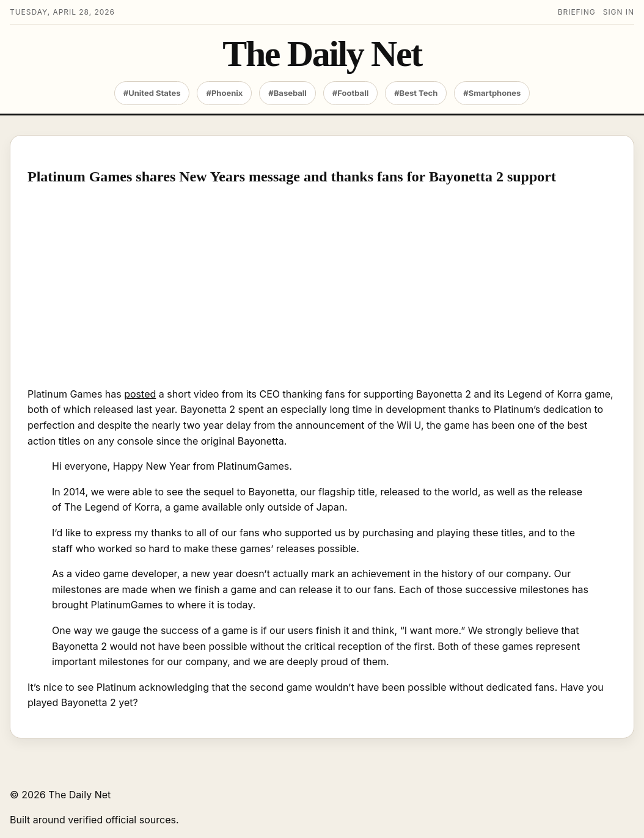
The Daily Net (322, 54)
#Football (350, 93)
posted (140, 394)
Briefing (577, 12)
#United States (152, 93)
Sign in (619, 12)
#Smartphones (492, 93)
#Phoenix (224, 93)
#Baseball (287, 93)
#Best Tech (416, 93)
